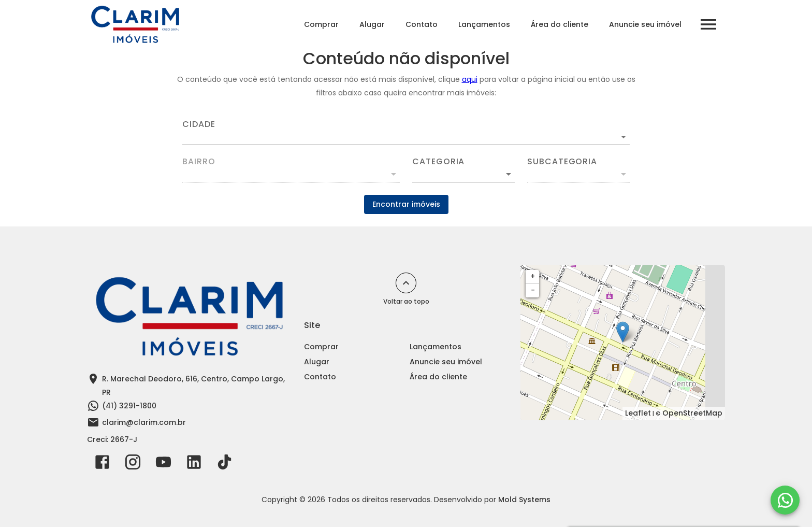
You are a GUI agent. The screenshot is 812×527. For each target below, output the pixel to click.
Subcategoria (562, 162)
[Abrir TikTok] (224, 464)
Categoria (438, 162)
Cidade (199, 124)
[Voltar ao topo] (406, 283)
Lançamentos (484, 24)
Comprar (321, 24)
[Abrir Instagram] (133, 464)
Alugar (372, 24)
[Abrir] (624, 137)
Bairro (199, 162)
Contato (422, 24)
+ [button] (533, 276)
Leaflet (638, 413)
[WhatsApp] (785, 500)
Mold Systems (524, 500)
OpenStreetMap (692, 413)
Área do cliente (560, 24)
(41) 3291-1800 (129, 406)
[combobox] (406, 133)
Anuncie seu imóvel (645, 24)
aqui (470, 79)
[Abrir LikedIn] (194, 464)
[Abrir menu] (708, 24)
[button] (463, 174)
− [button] (533, 290)
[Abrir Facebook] (102, 464)
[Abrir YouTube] (163, 464)
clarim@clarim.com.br (144, 422)
